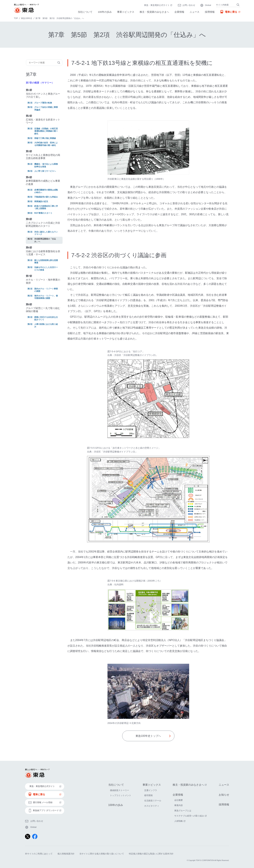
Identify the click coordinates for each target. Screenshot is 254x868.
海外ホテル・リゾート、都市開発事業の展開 (46, 297)
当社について (85, 12)
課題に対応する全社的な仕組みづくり (46, 318)
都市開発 (148, 796)
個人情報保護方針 (66, 854)
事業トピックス (126, 12)
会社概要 (179, 800)
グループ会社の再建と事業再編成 (46, 108)
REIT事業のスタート (43, 213)
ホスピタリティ (152, 806)
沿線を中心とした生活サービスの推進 (46, 269)
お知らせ (224, 795)
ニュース (195, 12)
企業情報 (179, 12)
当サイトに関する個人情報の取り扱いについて (102, 854)
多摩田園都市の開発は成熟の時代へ (46, 191)
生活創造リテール (153, 801)
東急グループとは (183, 811)
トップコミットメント (121, 796)
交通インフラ (151, 790)
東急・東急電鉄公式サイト (158, 5)
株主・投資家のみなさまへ (154, 12)
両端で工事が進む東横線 (45, 138)
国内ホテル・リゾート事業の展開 (46, 290)
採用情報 (210, 12)
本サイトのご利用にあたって (39, 854)
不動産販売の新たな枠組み (46, 197)
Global (208, 5)
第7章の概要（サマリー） (40, 83)
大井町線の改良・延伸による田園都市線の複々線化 (46, 144)
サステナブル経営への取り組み (191, 816)
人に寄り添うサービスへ (45, 171)
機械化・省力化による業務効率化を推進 (46, 165)
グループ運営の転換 (43, 103)
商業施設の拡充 (41, 201)
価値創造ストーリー (119, 790)
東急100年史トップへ (148, 736)
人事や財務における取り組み (46, 325)
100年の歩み (105, 12)
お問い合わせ (189, 5)
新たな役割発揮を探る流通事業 (46, 262)
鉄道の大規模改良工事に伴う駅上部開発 (46, 207)
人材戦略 (180, 821)
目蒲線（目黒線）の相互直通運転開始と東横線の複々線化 (46, 131)
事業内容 (179, 805)
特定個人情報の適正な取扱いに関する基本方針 (151, 854)
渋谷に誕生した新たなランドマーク (46, 233)
